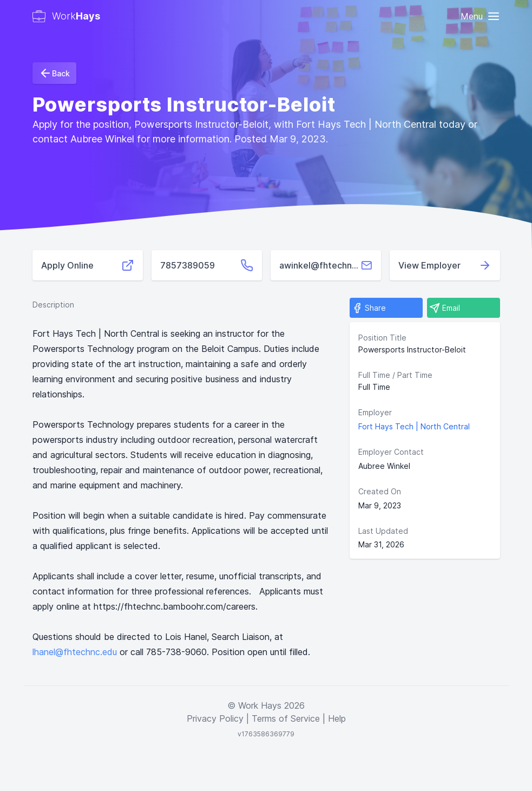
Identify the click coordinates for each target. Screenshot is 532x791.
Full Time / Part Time (395, 375)
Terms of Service (286, 718)
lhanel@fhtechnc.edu (75, 652)
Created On (380, 491)
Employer (375, 412)
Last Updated (383, 531)
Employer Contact (391, 452)
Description (53, 305)
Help (337, 718)
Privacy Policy (215, 718)
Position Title (382, 338)
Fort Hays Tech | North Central (414, 426)
